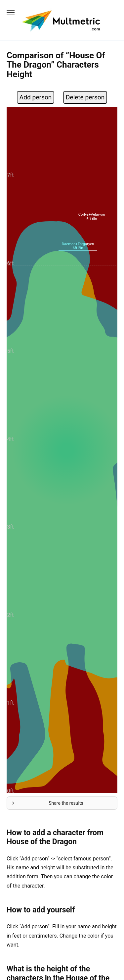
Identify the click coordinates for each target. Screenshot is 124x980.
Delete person (85, 97)
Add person (36, 97)
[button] (62, 803)
